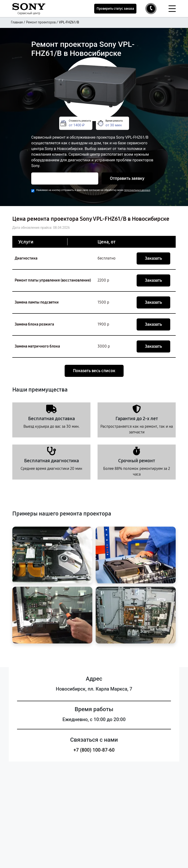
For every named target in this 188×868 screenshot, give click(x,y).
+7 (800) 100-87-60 (94, 750)
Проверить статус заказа (115, 9)
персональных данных (137, 190)
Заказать (153, 258)
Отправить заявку (127, 178)
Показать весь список (94, 371)
